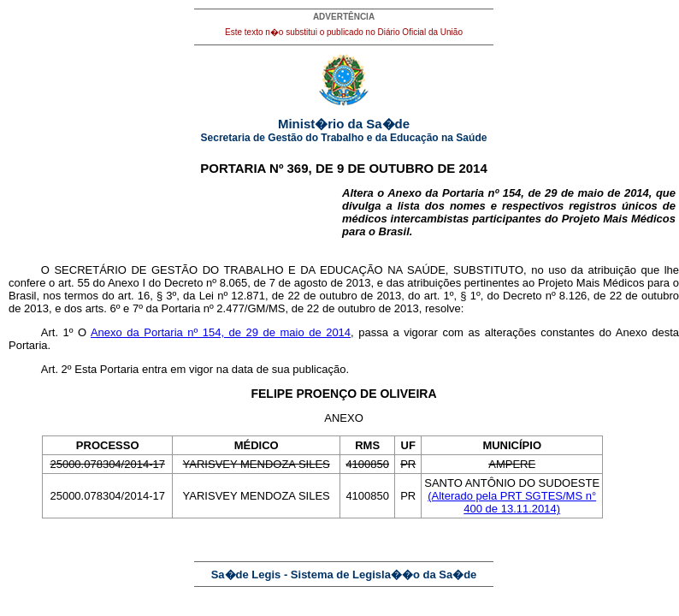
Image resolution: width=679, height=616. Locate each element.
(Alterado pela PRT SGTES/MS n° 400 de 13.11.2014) (512, 502)
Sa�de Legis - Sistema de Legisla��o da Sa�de (344, 575)
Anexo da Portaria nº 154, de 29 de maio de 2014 (221, 332)
